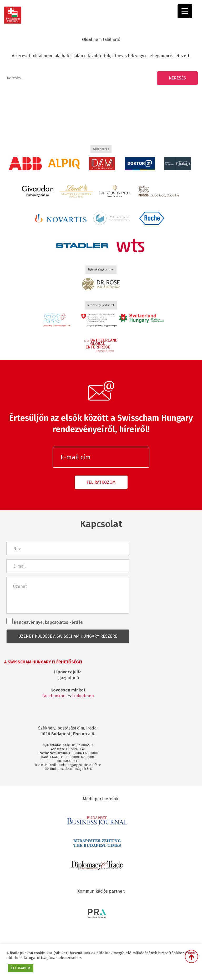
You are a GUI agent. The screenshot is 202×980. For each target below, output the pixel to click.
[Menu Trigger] (185, 11)
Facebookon (54, 696)
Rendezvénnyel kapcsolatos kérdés (45, 621)
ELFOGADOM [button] (21, 968)
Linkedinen (83, 696)
